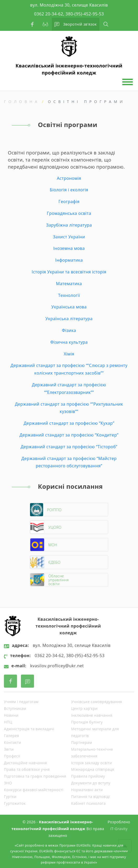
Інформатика (69, 260)
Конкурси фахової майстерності (34, 790)
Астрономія (69, 178)
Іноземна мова (69, 248)
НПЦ (8, 722)
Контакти (13, 742)
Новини (11, 715)
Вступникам (15, 708)
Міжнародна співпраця (93, 769)
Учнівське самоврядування (97, 702)
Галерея (11, 736)
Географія (69, 202)
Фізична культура (69, 342)
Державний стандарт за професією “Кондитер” (69, 435)
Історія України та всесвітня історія (69, 272)
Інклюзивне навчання (92, 715)
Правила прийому (88, 776)
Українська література (69, 319)
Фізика (69, 330)
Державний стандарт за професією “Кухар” (69, 423)
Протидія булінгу (87, 722)
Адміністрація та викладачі (29, 729)
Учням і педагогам (21, 702)
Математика (69, 284)
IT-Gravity (119, 829)
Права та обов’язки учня (27, 769)
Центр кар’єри (84, 708)
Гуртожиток (15, 803)
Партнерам (82, 742)
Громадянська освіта (69, 213)
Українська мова (69, 307)
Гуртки (10, 797)
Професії (12, 756)
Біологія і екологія (69, 190)
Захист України (69, 237)
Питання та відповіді (90, 797)
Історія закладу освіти (91, 763)
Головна (22, 102)
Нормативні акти (87, 790)
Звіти (9, 749)
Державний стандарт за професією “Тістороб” (69, 447)
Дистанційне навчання (25, 763)
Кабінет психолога (88, 803)
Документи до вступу (91, 783)
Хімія (69, 354)
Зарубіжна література (69, 225)
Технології (69, 295)
